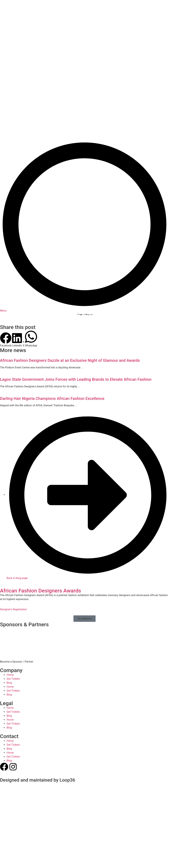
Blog (9, 627)
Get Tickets (13, 623)
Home (10, 619)
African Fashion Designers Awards (41, 535)
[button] (6, 284)
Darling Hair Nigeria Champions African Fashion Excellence (52, 343)
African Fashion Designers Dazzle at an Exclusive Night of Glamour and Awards (70, 305)
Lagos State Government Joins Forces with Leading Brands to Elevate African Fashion (76, 324)
